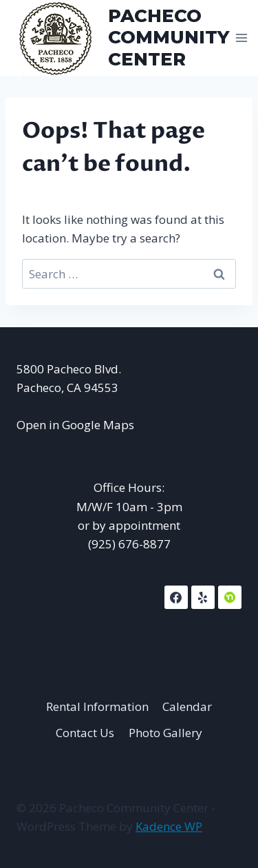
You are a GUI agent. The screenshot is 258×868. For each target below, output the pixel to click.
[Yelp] (203, 597)
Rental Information (97, 706)
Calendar (187, 706)
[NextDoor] (230, 597)
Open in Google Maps (75, 425)
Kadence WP (169, 826)
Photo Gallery (165, 733)
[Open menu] (242, 38)
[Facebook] (176, 597)
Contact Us (85, 733)
